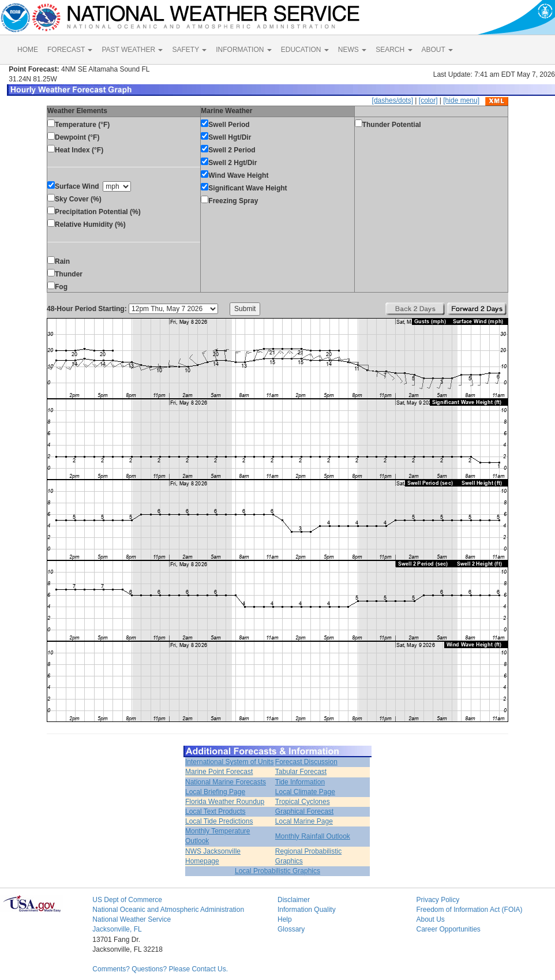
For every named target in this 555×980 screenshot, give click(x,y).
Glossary (291, 929)
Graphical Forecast (304, 811)
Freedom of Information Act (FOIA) (469, 910)
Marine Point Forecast (219, 772)
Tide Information (300, 782)
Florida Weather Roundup (225, 802)
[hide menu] (461, 100)
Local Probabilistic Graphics (277, 871)
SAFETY (189, 50)
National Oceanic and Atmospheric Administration (168, 910)
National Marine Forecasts (226, 782)
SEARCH (394, 50)
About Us (430, 919)
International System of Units (229, 762)
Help (285, 919)
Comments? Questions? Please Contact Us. (160, 969)
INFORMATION (243, 50)
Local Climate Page (305, 792)
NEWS (352, 50)
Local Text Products (215, 811)
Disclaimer (294, 900)
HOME (28, 50)
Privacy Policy (438, 900)
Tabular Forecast (301, 772)
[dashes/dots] (393, 100)
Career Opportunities (448, 929)
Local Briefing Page (215, 792)
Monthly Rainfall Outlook (313, 836)
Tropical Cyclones (303, 802)
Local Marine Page (304, 821)
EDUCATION (305, 50)
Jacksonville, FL (117, 929)
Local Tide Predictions (219, 821)
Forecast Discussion (306, 762)
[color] (428, 100)
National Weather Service (132, 919)
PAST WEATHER (132, 50)
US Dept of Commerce (127, 900)
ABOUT (437, 50)
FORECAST (70, 50)
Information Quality (307, 910)
